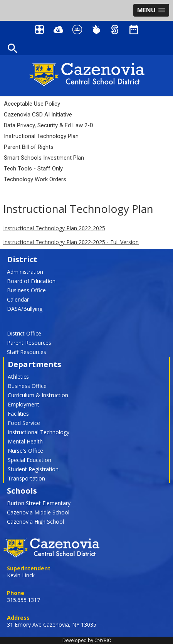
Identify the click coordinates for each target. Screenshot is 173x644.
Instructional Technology (39, 432)
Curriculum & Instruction (38, 395)
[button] (151, 10)
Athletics (18, 377)
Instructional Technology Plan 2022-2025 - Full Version (71, 242)
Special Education (29, 460)
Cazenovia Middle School (38, 512)
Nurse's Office (25, 451)
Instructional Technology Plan (41, 136)
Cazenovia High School (35, 522)
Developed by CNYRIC (87, 640)
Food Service (24, 423)
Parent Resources (29, 343)
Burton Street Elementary (39, 503)
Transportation (26, 478)
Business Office (26, 290)
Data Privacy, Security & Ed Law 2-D (49, 125)
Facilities (18, 414)
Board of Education (31, 281)
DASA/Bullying (25, 309)
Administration (25, 272)
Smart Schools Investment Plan (44, 158)
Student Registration (33, 469)
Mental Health (25, 441)
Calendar (18, 299)
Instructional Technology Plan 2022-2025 (54, 228)
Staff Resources (27, 352)
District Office (24, 333)
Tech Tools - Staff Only (33, 169)
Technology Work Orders (35, 179)
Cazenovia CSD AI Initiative (38, 115)
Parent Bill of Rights (29, 147)
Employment (24, 404)
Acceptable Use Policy (32, 104)
